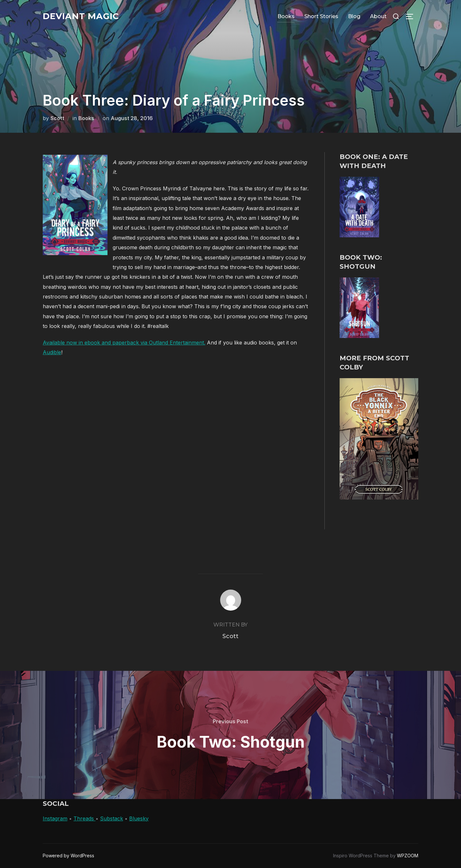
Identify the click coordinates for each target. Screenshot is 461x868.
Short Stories (321, 16)
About (378, 16)
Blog (354, 16)
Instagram (55, 818)
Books (286, 16)
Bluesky (139, 818)
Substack (112, 818)
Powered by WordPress (68, 856)
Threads (84, 818)
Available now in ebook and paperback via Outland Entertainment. (124, 343)
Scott (57, 118)
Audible (52, 352)
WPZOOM (408, 856)
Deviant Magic (81, 16)
